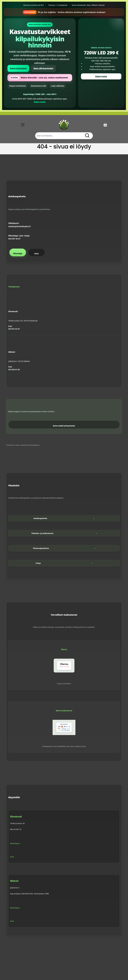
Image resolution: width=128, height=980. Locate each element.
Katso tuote (40, 102)
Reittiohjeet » (15, 843)
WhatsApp (18, 253)
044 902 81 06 (14, 370)
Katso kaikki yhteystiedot (64, 426)
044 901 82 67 (14, 239)
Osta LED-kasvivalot (43, 68)
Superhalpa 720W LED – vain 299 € (40, 94)
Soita (36, 254)
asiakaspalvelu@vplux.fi (19, 226)
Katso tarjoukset (18, 68)
